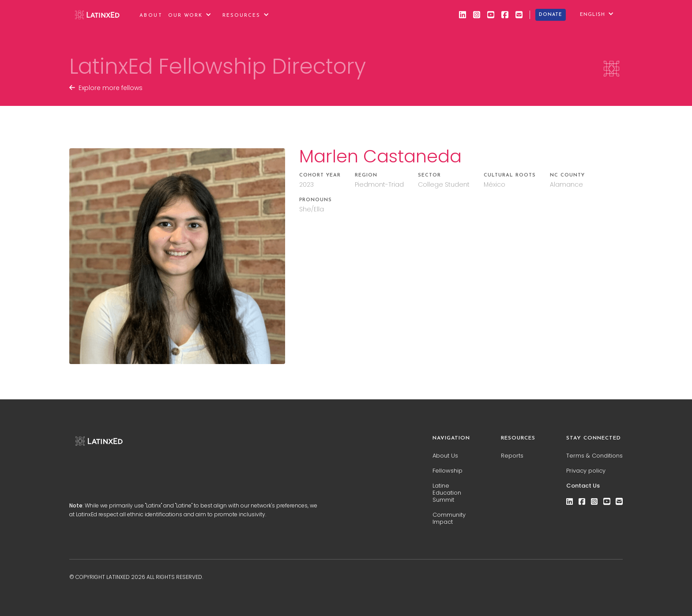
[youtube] (491, 15)
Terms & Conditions (594, 456)
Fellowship (448, 471)
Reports (512, 456)
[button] (193, 15)
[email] (519, 15)
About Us (445, 456)
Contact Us (583, 486)
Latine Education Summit (447, 493)
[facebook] (505, 15)
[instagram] (477, 15)
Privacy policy (586, 471)
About (151, 16)
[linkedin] (463, 15)
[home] (97, 15)
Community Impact (449, 518)
